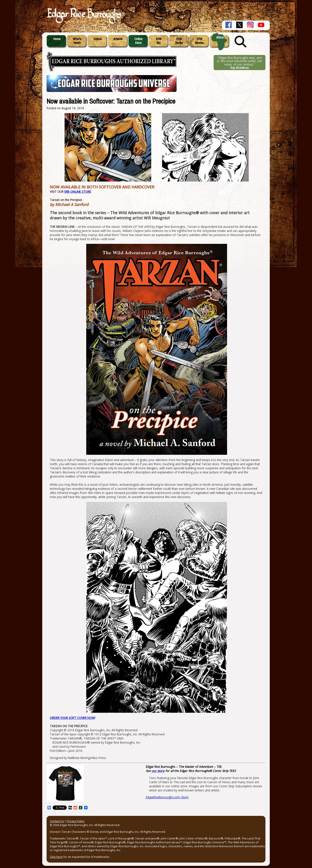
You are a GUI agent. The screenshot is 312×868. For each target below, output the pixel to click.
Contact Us (57, 821)
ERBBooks (179, 41)
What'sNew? (77, 41)
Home (57, 39)
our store (158, 771)
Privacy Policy (76, 821)
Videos (98, 39)
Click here (56, 857)
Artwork (118, 39)
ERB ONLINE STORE (78, 192)
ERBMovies (199, 41)
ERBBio (159, 41)
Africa (220, 37)
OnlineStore (138, 41)
